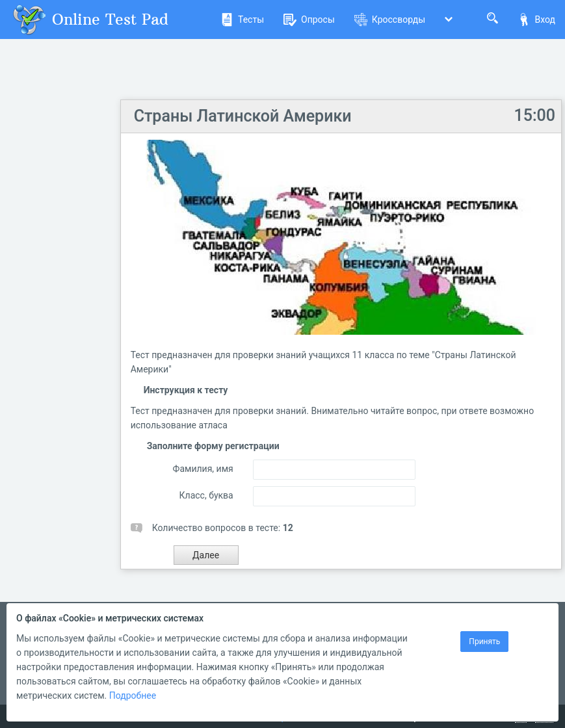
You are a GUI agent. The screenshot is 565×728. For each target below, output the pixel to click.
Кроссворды (390, 19)
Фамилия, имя (203, 469)
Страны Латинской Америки (243, 116)
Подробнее (133, 695)
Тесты (242, 19)
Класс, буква (206, 495)
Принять (484, 642)
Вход (536, 19)
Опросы (309, 19)
